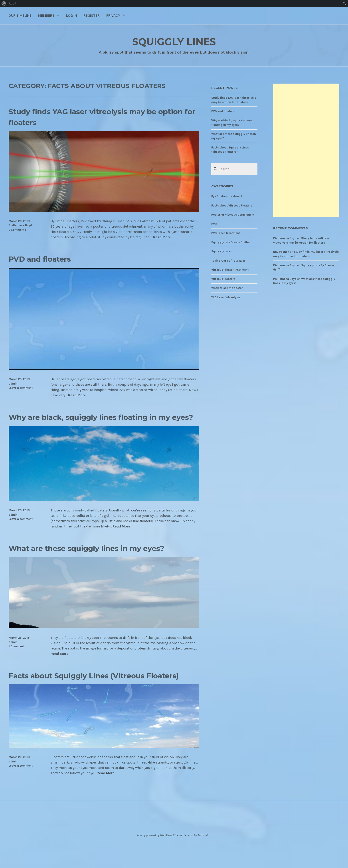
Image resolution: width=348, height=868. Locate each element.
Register (92, 15)
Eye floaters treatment (227, 196)
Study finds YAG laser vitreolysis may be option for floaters (97, 117)
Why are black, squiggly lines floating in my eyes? (97, 422)
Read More (162, 237)
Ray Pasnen (281, 252)
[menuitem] (4, 4)
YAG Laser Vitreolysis (226, 297)
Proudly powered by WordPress (154, 857)
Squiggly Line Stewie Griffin (230, 242)
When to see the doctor (227, 288)
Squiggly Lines (174, 41)
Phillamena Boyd (20, 225)
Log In (72, 15)
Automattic (204, 857)
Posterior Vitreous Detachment (233, 215)
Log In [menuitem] (13, 3)
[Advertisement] (306, 150)
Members (46, 15)
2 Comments (17, 230)
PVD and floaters (45, 259)
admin (13, 384)
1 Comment (16, 657)
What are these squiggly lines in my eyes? (102, 559)
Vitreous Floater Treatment (230, 270)
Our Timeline (20, 15)
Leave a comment (21, 388)
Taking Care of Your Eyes (228, 261)
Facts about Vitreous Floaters (232, 205)
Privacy (113, 15)
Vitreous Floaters (223, 279)
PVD (214, 224)
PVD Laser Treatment (226, 233)
